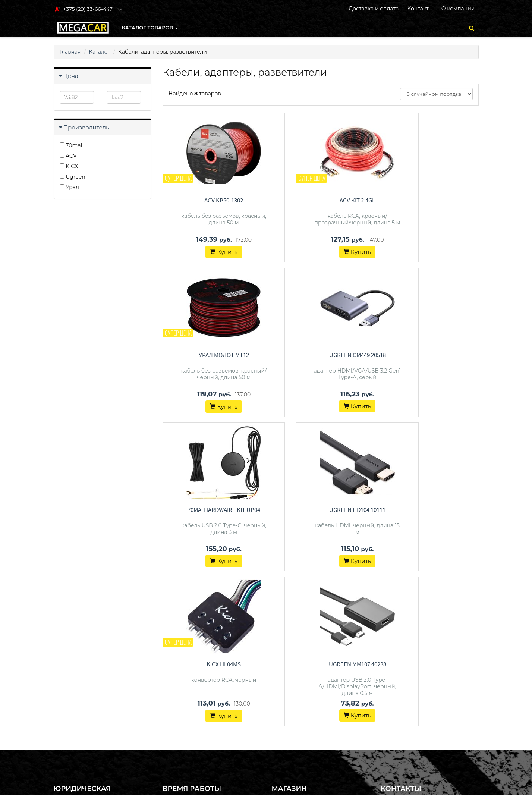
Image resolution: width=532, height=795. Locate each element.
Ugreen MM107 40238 (321, 509)
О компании (458, 9)
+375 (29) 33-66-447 (418, 653)
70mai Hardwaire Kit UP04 (320, 355)
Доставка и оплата (374, 9)
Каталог (100, 52)
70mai (71, 145)
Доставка (283, 662)
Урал (69, 187)
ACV (68, 156)
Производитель (86, 127)
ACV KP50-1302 (211, 200)
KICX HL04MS (211, 509)
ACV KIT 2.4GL (320, 200)
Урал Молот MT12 (430, 200)
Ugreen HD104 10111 (430, 355)
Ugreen (73, 177)
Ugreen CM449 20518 (211, 355)
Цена (71, 76)
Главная (70, 52)
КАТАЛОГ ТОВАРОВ (150, 28)
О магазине (287, 672)
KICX (69, 166)
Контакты (420, 9)
